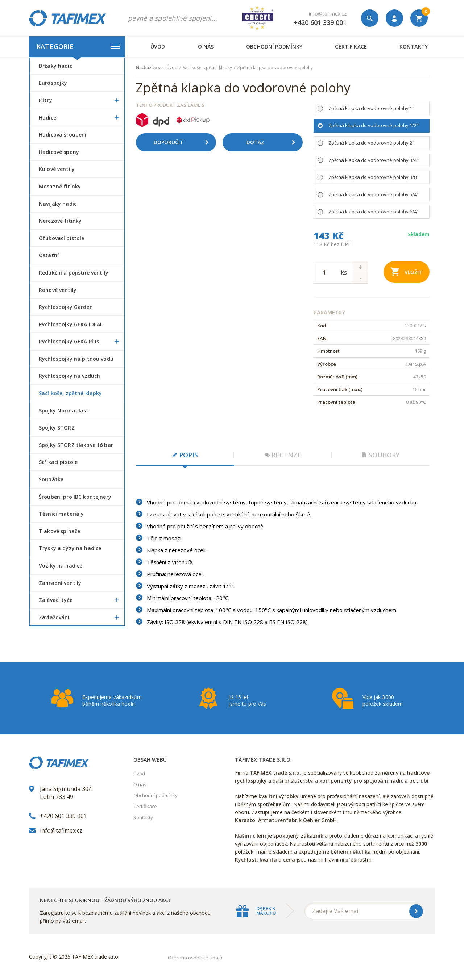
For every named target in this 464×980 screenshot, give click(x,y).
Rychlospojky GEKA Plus (82, 342)
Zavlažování (82, 617)
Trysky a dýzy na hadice (70, 548)
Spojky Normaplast (64, 411)
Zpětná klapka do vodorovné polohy (275, 68)
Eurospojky (53, 83)
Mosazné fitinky (60, 186)
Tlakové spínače (59, 531)
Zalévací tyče (82, 600)
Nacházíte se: (150, 68)
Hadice (82, 118)
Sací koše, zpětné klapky (70, 393)
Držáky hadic (55, 66)
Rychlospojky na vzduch (69, 376)
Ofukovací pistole (61, 238)
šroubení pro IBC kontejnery (75, 497)
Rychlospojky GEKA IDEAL (71, 324)
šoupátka (51, 479)
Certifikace (351, 47)
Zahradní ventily (60, 583)
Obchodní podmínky (274, 47)
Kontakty (414, 47)
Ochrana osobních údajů (195, 958)
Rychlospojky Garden (66, 307)
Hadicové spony (59, 152)
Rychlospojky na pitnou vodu (76, 359)
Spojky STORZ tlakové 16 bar (76, 445)
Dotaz (274, 142)
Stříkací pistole (58, 462)
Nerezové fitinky (60, 221)
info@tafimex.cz (328, 14)
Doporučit (184, 142)
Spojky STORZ (57, 428)
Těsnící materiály (61, 514)
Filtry (82, 100)
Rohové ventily (58, 290)
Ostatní (49, 255)
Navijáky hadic (58, 204)
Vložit (407, 271)
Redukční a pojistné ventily (74, 273)
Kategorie (78, 46)
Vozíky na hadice (61, 566)
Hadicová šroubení (63, 135)
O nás (206, 47)
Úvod (158, 47)
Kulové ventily (57, 169)
